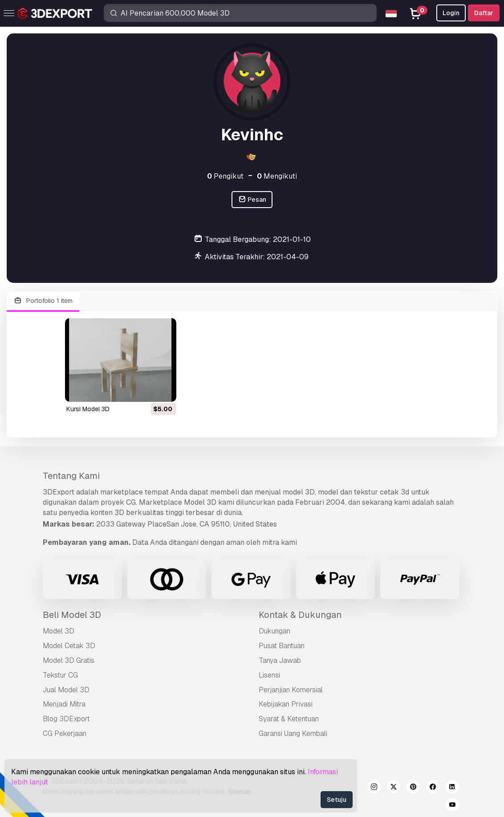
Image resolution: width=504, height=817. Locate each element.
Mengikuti (277, 176)
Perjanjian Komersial (291, 690)
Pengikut (225, 176)
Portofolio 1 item (43, 301)
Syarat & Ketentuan (289, 719)
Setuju (337, 800)
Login (451, 13)
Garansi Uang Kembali (293, 733)
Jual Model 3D (66, 690)
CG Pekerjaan (65, 733)
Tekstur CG (60, 675)
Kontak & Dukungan (300, 615)
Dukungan (274, 631)
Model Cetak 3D (69, 646)
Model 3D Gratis (69, 660)
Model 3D (59, 631)
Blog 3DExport (66, 719)
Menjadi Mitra (64, 704)
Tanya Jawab (280, 660)
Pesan (252, 200)
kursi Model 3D (88, 409)
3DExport (59, 492)
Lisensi (269, 675)
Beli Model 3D (72, 615)
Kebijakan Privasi (286, 704)
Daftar (484, 13)
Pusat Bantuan (282, 646)
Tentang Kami (71, 476)
